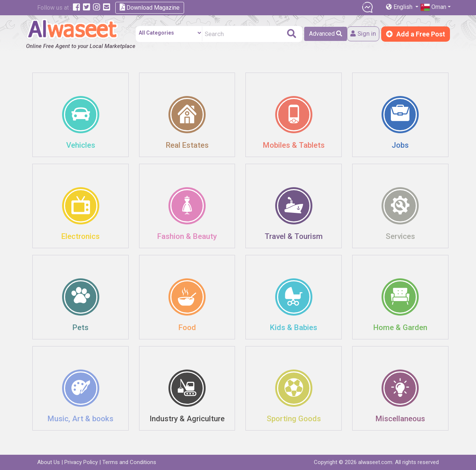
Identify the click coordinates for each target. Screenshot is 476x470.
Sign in (362, 34)
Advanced (323, 34)
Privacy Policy (81, 462)
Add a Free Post (416, 34)
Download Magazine (150, 7)
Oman (433, 7)
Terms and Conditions (129, 462)
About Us (49, 462)
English (400, 7)
